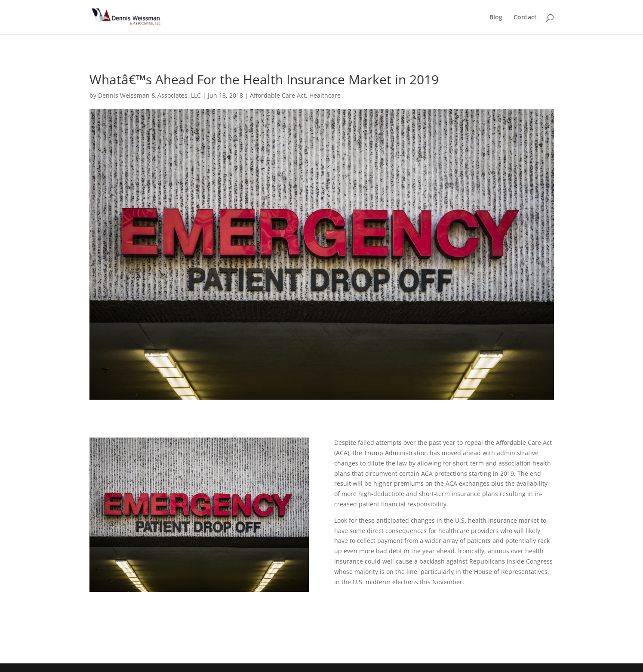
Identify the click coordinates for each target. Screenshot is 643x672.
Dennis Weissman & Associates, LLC (149, 95)
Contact (525, 18)
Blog (496, 18)
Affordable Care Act (278, 95)
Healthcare (325, 95)
